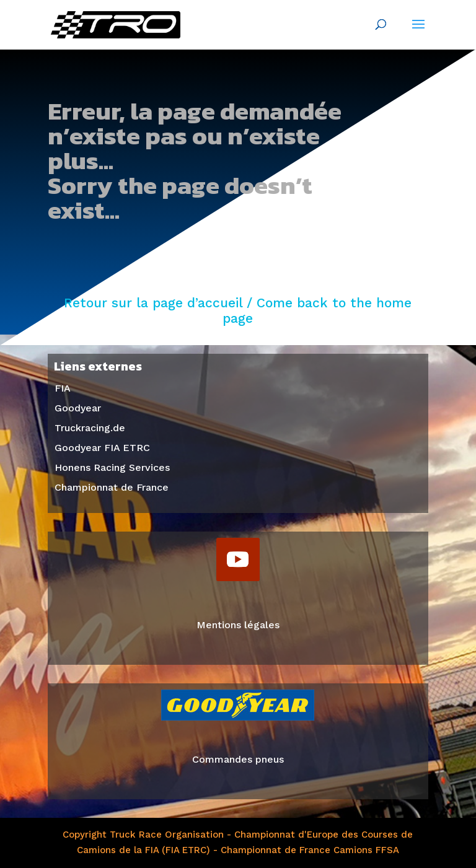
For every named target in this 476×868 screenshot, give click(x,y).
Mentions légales (238, 625)
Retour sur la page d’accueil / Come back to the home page (238, 311)
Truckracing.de (90, 428)
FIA (63, 388)
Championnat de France (112, 487)
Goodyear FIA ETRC (102, 448)
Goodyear (78, 408)
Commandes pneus (238, 759)
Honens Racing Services (112, 467)
